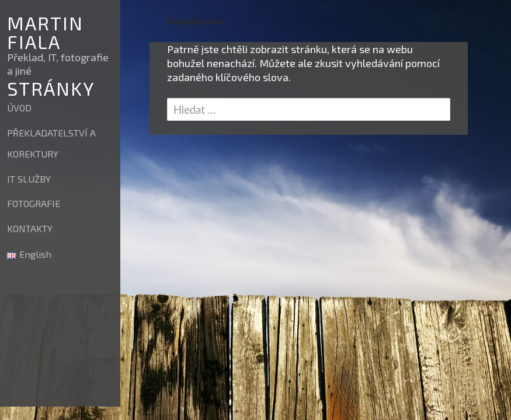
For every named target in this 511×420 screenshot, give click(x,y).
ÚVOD (19, 108)
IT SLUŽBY (29, 179)
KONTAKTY (30, 228)
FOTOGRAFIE (34, 203)
